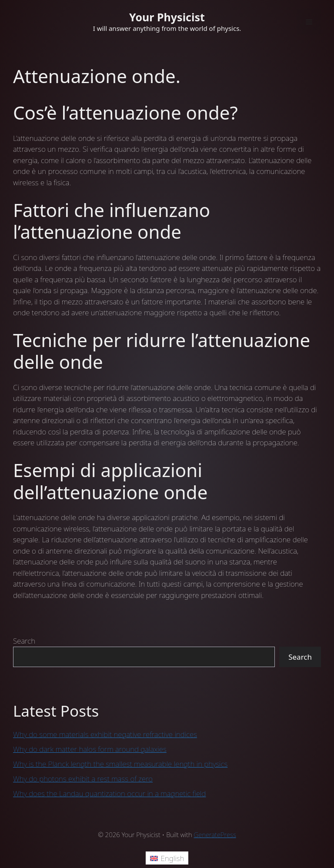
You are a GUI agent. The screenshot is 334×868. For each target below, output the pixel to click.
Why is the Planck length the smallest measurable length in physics (120, 764)
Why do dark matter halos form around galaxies (90, 749)
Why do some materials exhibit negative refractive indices (105, 734)
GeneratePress (215, 835)
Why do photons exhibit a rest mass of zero (83, 779)
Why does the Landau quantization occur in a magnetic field (110, 793)
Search (24, 641)
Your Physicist (167, 17)
